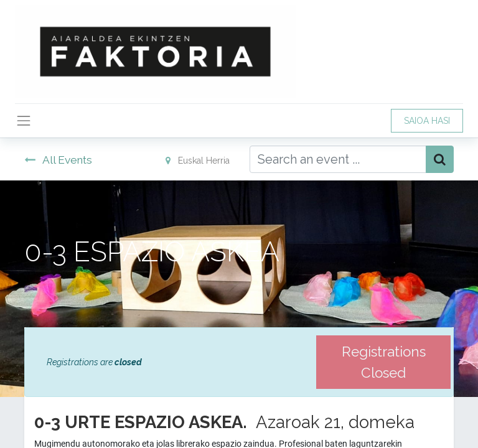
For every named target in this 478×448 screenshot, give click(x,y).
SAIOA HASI (427, 121)
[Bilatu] (440, 159)
